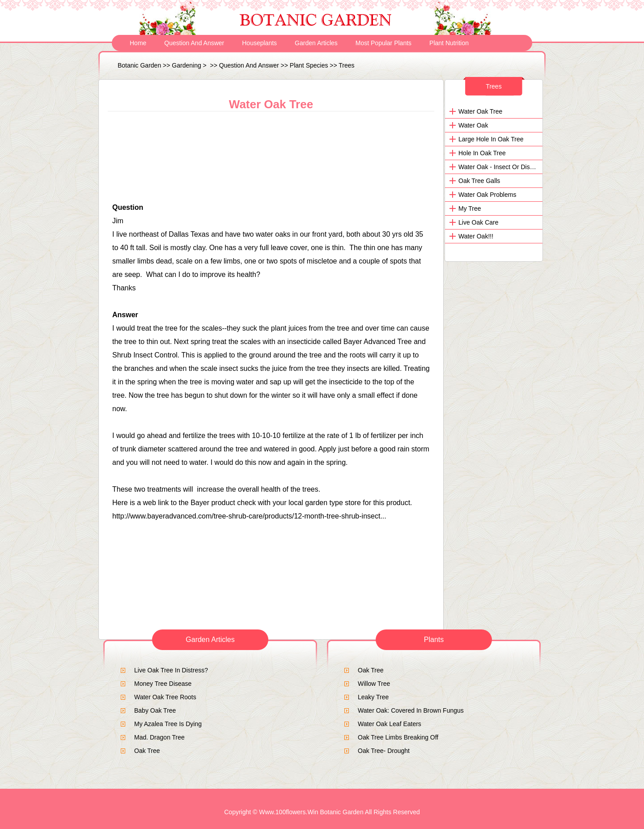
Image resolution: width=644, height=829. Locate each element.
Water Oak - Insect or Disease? (503, 167)
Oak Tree (147, 751)
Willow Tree (374, 684)
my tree (470, 208)
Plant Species (309, 65)
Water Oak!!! (476, 236)
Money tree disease (163, 684)
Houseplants (259, 43)
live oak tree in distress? (171, 670)
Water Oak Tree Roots (165, 697)
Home (138, 43)
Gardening (186, 65)
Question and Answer (194, 43)
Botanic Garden (139, 65)
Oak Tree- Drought (384, 751)
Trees (346, 65)
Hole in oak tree (482, 153)
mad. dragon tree (159, 737)
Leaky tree (373, 697)
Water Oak (473, 125)
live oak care (478, 222)
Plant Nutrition (449, 43)
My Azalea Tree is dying (168, 724)
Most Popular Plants (383, 43)
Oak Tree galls (479, 181)
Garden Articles (316, 43)
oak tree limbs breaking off (398, 737)
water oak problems (487, 195)
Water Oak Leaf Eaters (390, 724)
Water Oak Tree (480, 111)
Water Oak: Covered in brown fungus (411, 710)
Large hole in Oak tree (491, 139)
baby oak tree (155, 710)
